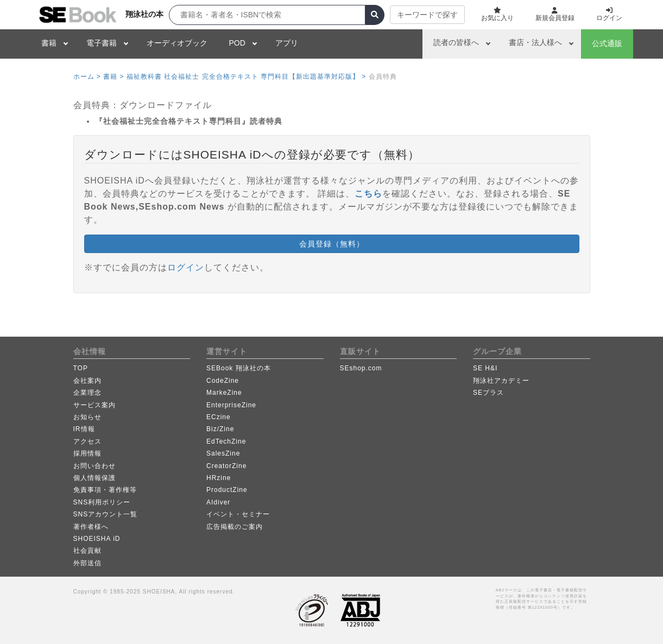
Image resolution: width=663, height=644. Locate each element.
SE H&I (485, 368)
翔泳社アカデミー (501, 381)
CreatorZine (226, 466)
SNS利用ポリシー (102, 502)
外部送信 (87, 563)
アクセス (87, 441)
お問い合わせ (94, 466)
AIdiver (218, 502)
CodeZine (223, 381)
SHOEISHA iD (97, 539)
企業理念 (87, 393)
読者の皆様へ (456, 42)
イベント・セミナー (238, 514)
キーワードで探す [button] (427, 15)
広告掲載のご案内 (235, 527)
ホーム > (87, 77)
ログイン (186, 267)
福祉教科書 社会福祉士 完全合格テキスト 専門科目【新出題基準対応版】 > (246, 77)
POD (237, 43)
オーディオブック (177, 43)
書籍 (49, 43)
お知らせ (87, 417)
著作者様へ (91, 527)
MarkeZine (224, 393)
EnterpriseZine (231, 405)
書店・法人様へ (535, 42)
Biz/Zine (220, 429)
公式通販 (607, 43)
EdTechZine (226, 441)
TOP (81, 368)
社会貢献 (87, 551)
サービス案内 (94, 405)
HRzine (219, 478)
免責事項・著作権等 (105, 490)
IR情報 (84, 429)
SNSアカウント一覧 (106, 514)
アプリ (287, 43)
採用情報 (87, 453)
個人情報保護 (94, 478)
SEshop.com (361, 368)
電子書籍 (102, 43)
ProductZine (227, 490)
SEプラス (488, 393)
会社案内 (87, 381)
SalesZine (223, 453)
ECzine (219, 417)
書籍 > (113, 77)
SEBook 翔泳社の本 (239, 368)
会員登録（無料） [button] (332, 244)
